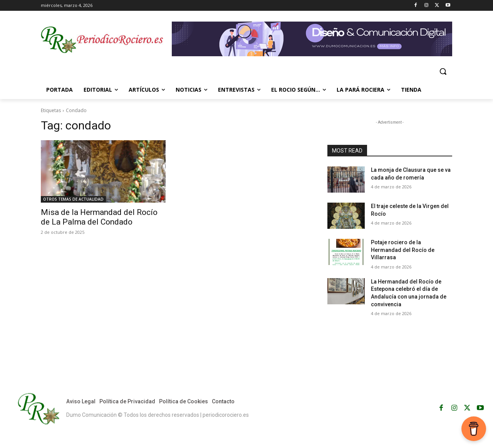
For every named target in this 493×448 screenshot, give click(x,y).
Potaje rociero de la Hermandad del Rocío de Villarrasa (403, 250)
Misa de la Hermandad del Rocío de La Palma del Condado (99, 217)
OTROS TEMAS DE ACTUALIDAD (73, 199)
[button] (443, 71)
